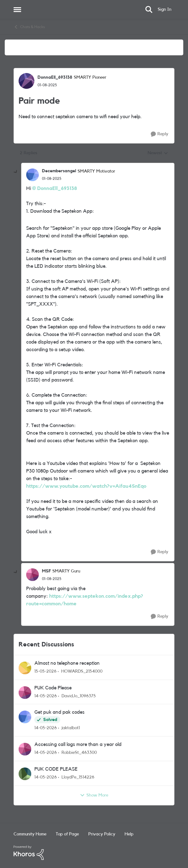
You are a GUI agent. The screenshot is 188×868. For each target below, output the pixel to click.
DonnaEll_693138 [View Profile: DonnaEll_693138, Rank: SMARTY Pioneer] (55, 77)
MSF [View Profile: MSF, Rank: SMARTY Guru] (46, 571)
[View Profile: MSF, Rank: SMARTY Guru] (32, 575)
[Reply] (159, 134)
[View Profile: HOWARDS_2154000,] (25, 668)
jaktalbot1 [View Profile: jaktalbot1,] (71, 728)
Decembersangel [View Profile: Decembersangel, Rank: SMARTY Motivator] (59, 171)
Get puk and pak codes (59, 712)
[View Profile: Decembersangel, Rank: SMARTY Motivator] (32, 175)
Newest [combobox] (158, 154)
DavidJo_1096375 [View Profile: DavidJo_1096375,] (79, 696)
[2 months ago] (45, 672)
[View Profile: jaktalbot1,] (25, 717)
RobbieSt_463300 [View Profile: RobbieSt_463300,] (79, 753)
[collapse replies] (16, 172)
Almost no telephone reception (67, 663)
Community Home (30, 834)
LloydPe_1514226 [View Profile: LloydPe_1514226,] (78, 777)
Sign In (164, 9)
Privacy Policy (102, 834)
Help (129, 834)
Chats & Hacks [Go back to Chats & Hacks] (29, 27)
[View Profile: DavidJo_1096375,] (25, 693)
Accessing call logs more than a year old (78, 744)
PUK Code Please (53, 688)
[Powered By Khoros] (94, 853)
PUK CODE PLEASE (56, 769)
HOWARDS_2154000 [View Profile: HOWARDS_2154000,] (82, 671)
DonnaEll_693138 (57, 188)
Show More (94, 795)
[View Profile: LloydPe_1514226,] (25, 774)
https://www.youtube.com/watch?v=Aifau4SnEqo (86, 486)
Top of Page (67, 834)
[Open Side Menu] (17, 9)
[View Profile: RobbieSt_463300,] (25, 749)
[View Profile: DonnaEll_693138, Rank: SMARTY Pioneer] (26, 81)
